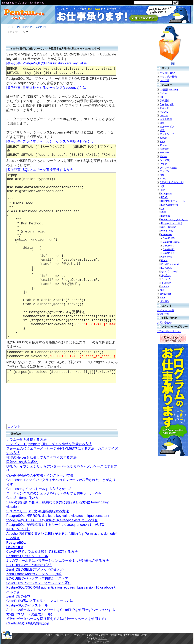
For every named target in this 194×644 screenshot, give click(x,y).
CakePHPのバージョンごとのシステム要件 (39, 583)
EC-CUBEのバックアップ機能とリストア (37, 578)
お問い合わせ (164, 323)
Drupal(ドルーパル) (172, 223)
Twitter (163, 138)
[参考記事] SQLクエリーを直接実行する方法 (40, 170)
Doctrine (166, 216)
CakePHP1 (169, 253)
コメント (14, 427)
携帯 (162, 290)
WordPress (167, 231)
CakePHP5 (169, 238)
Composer (167, 194)
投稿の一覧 (163, 314)
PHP (16, 27)
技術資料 (165, 149)
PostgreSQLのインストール (27, 556)
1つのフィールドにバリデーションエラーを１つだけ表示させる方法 (58, 561)
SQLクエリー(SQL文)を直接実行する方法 (38, 511)
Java (162, 298)
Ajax (162, 175)
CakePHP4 (40, 27)
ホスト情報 (166, 119)
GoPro (163, 93)
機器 (162, 130)
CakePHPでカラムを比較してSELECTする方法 (42, 552)
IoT (162, 97)
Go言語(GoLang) (169, 90)
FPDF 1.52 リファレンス (175, 219)
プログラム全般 (168, 168)
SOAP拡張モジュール (173, 201)
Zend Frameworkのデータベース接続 (34, 574)
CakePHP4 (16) (171, 242)
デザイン (165, 171)
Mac (162, 123)
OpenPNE (167, 257)
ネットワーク (167, 134)
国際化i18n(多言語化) (22, 462)
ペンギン (165, 301)
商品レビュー (167, 108)
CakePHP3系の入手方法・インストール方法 (40, 601)
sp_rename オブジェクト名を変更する (23, 3)
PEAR (164, 197)
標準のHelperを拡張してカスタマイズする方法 (41, 457)
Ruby (163, 141)
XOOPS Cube (169, 227)
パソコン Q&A (167, 73)
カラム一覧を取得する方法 (26, 440)
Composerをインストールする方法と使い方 (39, 489)
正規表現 (166, 283)
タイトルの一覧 (166, 310)
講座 (164, 212)
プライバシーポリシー (169, 331)
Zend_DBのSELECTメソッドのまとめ (35, 569)
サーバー (165, 153)
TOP (9, 27)
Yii (163, 208)
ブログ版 (165, 80)
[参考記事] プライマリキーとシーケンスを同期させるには (50, 141)
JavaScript (165, 294)
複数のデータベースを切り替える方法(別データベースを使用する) (56, 619)
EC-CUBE (167, 268)
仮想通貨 (165, 101)
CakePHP (27, 27)
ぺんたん (103, 638)
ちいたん (166, 279)
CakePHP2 (169, 249)
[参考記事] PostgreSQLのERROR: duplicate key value (46, 63)
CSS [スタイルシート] (172, 182)
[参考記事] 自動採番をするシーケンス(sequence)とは (46, 88)
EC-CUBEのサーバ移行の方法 (29, 565)
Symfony (166, 275)
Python (163, 164)
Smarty (165, 287)
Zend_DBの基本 (18, 596)
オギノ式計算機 (168, 77)
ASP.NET (165, 112)
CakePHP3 (15, 547)
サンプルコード (170, 272)
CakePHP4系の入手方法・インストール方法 (40, 475)
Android (164, 115)
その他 (163, 156)
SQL (162, 186)
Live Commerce (170, 205)
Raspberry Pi (167, 104)
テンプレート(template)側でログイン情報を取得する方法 (49, 444)
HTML (163, 179)
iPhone (163, 145)
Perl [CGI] (165, 160)
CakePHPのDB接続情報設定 (28, 623)
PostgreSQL (16, 543)
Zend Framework (170, 264)
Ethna (164, 260)
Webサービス (167, 127)
